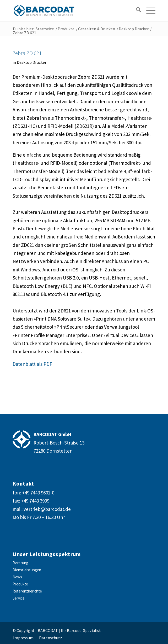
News (17, 577)
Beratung (20, 563)
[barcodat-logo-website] (70, 11)
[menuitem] (135, 11)
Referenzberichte (27, 591)
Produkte (20, 584)
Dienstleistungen (27, 570)
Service (19, 598)
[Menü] (148, 11)
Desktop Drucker (32, 62)
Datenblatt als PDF (32, 364)
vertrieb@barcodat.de (47, 509)
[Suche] (136, 11)
